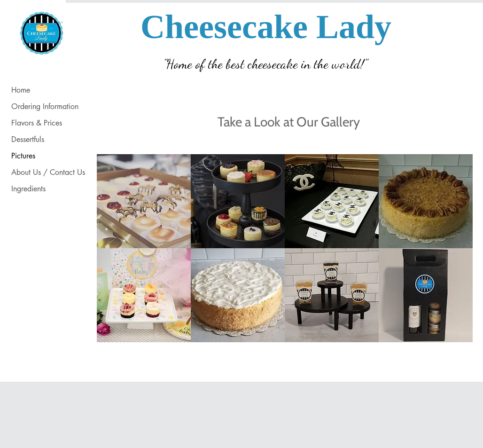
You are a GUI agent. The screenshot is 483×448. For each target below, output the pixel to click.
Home (21, 90)
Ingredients (28, 189)
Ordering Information (45, 106)
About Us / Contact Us (48, 172)
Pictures (23, 156)
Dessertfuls (28, 139)
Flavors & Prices (37, 123)
